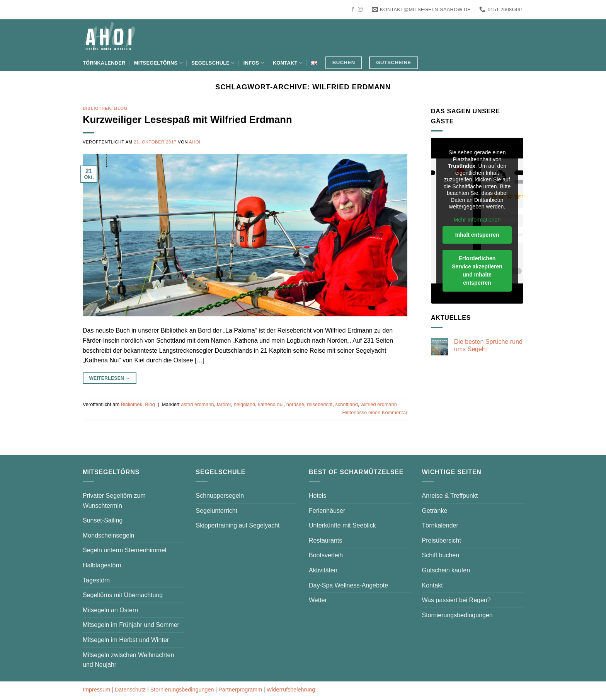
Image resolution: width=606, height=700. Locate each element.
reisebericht (320, 404)
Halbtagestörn (102, 565)
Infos (254, 63)
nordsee (295, 404)
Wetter (318, 600)
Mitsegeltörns (158, 63)
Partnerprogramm (240, 690)
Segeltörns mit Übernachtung (123, 595)
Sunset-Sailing (103, 520)
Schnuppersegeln (220, 496)
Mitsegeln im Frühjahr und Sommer (131, 625)
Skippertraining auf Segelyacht (238, 525)
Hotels (317, 496)
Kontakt (288, 63)
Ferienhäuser (327, 511)
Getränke (435, 511)
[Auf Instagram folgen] (360, 10)
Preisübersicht (442, 540)
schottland (346, 404)
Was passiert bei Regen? (456, 600)
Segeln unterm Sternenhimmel (124, 550)
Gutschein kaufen (446, 570)
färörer (224, 404)
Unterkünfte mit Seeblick (342, 525)
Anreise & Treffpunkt (450, 496)
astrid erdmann (197, 404)
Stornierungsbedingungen (457, 615)
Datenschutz (130, 690)
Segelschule (213, 63)
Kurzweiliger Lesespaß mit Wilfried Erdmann (187, 120)
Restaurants (325, 540)
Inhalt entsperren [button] (477, 235)
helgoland (245, 404)
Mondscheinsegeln (108, 535)
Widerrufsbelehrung (291, 690)
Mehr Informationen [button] (477, 220)
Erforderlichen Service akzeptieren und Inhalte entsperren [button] (477, 271)
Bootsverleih (326, 555)
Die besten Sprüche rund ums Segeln (488, 345)
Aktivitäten (323, 570)
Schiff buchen (441, 555)
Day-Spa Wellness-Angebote (348, 585)
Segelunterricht (217, 511)
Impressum (96, 690)
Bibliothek (97, 108)
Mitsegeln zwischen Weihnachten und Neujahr (128, 660)
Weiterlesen (110, 378)
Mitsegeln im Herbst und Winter (126, 640)
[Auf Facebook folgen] (353, 10)
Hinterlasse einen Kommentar (375, 412)
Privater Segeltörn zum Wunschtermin (114, 501)
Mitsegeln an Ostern (110, 610)
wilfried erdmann (379, 404)
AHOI (195, 142)
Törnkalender (104, 63)
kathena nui (271, 404)
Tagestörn (96, 580)
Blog (121, 108)
